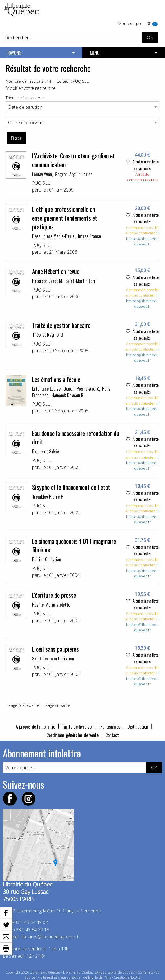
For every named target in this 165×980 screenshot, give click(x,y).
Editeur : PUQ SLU (73, 81)
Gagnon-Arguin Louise (74, 174)
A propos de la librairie (35, 727)
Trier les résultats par (25, 98)
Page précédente (24, 705)
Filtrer (16, 138)
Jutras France (89, 236)
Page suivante (58, 705)
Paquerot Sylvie (45, 451)
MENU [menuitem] (95, 53)
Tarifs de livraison (78, 727)
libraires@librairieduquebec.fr (143, 239)
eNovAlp (134, 977)
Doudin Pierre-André (81, 389)
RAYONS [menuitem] (14, 53)
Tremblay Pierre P (48, 497)
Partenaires (110, 727)
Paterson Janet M (47, 281)
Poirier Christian (47, 559)
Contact (112, 735)
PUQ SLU (41, 183)
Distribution (138, 727)
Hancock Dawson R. (68, 395)
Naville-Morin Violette (51, 605)
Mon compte (130, 24)
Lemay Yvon (42, 174)
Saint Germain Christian (53, 659)
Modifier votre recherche (31, 88)
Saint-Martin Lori (80, 281)
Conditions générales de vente (73, 735)
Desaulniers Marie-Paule (53, 236)
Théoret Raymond (47, 335)
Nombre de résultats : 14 (28, 81)
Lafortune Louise (46, 389)
